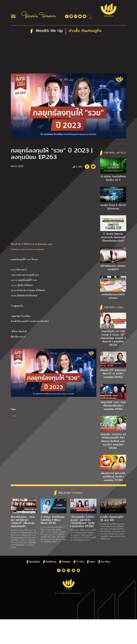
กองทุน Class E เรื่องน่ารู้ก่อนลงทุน (113, 207)
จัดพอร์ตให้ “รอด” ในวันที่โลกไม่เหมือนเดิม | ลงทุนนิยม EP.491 (113, 406)
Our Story (106, 561)
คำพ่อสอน (66, 562)
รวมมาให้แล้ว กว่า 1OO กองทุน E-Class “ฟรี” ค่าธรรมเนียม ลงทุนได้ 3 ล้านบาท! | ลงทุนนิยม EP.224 (113, 338)
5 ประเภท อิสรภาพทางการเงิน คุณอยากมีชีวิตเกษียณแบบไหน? (113, 237)
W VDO (80, 561)
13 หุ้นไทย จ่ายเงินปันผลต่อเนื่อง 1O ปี (113, 178)
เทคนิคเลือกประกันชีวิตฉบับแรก (113, 296)
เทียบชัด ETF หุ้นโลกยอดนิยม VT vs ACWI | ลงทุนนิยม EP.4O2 (113, 374)
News (92, 561)
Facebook (15, 249)
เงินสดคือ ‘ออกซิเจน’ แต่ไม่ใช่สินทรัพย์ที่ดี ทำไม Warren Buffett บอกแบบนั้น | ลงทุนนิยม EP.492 (113, 441)
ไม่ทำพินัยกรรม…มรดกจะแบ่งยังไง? (113, 268)
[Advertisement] (68, 55)
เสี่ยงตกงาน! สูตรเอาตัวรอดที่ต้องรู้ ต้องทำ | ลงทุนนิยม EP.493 (113, 477)
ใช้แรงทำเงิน (34, 562)
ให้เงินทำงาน (51, 562)
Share (15, 416)
